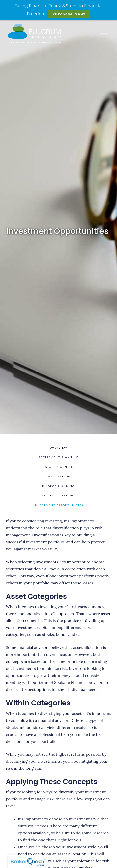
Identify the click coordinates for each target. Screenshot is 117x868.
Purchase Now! (69, 14)
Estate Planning (58, 467)
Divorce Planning (58, 486)
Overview (59, 448)
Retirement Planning (59, 457)
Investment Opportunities (58, 505)
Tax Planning (58, 476)
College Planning (58, 496)
